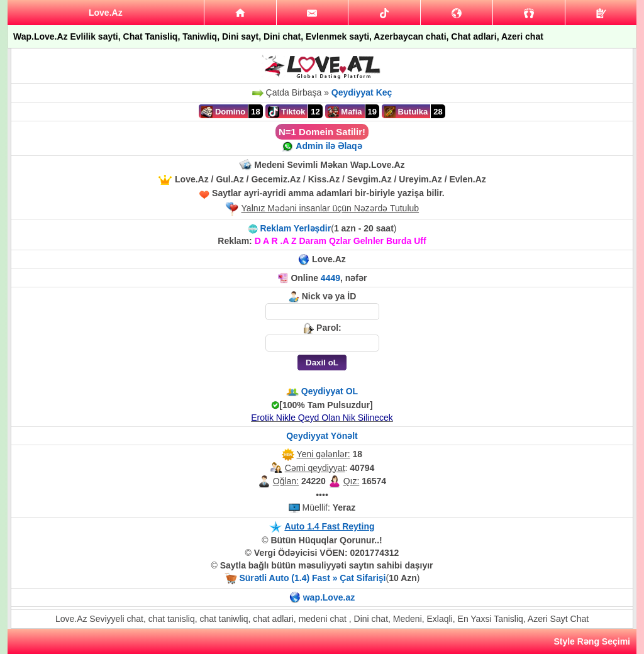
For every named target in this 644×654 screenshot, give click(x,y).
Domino (223, 112)
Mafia (345, 112)
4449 (330, 278)
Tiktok (287, 112)
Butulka (406, 112)
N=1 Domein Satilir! (322, 132)
